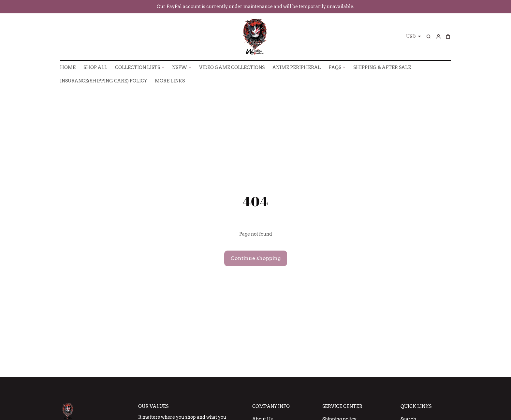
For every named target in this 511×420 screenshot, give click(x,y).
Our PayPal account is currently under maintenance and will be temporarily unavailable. (255, 7)
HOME (68, 67)
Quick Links (416, 406)
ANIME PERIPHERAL (297, 67)
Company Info (271, 406)
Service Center (342, 406)
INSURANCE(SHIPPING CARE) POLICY (103, 81)
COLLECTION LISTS (138, 67)
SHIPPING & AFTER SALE (382, 67)
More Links (170, 81)
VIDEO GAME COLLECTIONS (232, 67)
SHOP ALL (95, 67)
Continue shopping (256, 258)
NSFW (180, 67)
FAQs (335, 67)
